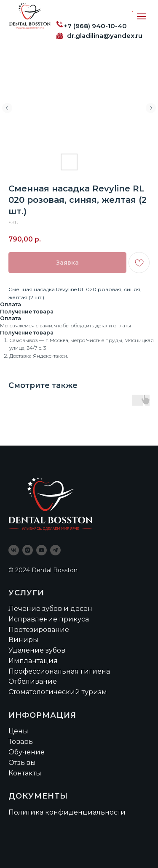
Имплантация (33, 661)
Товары (21, 742)
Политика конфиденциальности (67, 812)
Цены (18, 731)
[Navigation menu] (142, 16)
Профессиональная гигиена (59, 671)
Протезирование (39, 630)
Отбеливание (33, 681)
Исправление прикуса (49, 619)
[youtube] (42, 550)
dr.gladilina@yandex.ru (105, 36)
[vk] (14, 550)
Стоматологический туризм (58, 692)
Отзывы (22, 763)
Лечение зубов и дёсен (50, 609)
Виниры (23, 640)
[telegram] (55, 550)
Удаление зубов (37, 650)
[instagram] (28, 550)
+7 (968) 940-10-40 (95, 26)
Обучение (27, 752)
